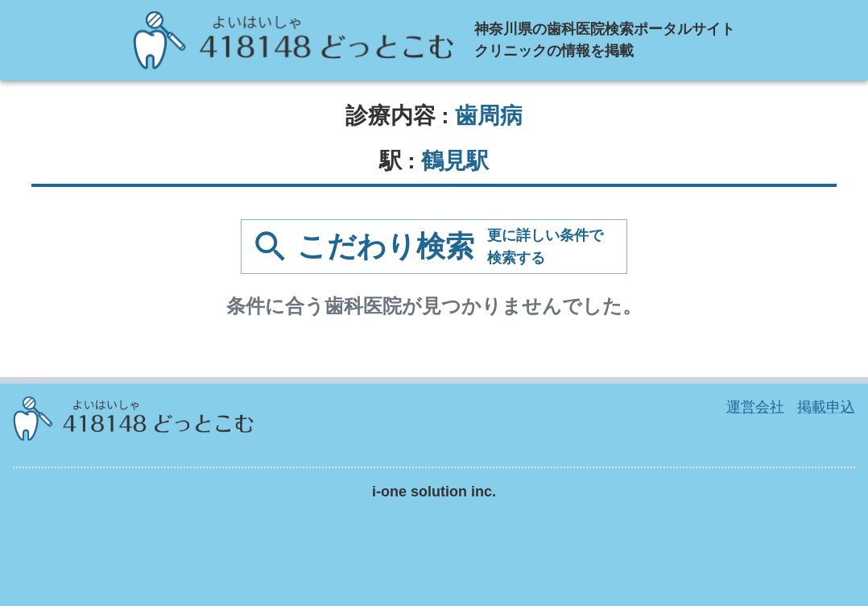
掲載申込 (826, 407)
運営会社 (755, 407)
